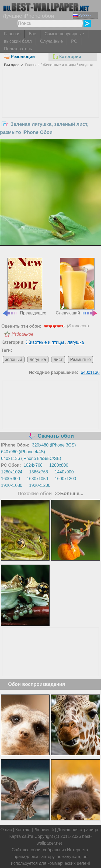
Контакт (23, 830)
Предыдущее (24, 286)
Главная (12, 34)
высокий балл (18, 41)
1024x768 (33, 465)
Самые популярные (64, 34)
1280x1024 (12, 472)
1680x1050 (37, 479)
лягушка (86, 65)
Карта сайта (21, 836)
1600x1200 (65, 479)
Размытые (81, 359)
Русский (82, 15)
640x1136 (90, 372)
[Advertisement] (51, 109)
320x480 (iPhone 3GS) (54, 445)
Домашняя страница (78, 830)
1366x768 (39, 472)
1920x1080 (12, 485)
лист (58, 359)
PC (74, 41)
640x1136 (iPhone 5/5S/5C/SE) (31, 458)
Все (33, 34)
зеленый (14, 359)
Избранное (22, 334)
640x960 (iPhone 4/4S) (23, 452)
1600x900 (11, 479)
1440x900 (64, 472)
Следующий (77, 286)
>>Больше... (68, 494)
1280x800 (59, 465)
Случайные (51, 41)
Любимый (44, 830)
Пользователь (18, 49)
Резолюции (19, 57)
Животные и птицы (59, 65)
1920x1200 (40, 485)
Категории (67, 57)
